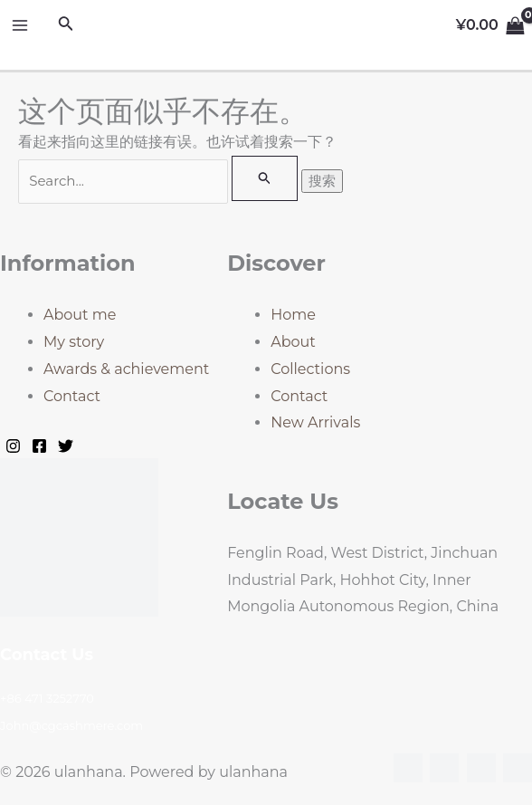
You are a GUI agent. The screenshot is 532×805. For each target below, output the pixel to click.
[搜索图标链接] (66, 25)
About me (80, 315)
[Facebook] (39, 446)
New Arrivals (315, 422)
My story (74, 342)
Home (293, 315)
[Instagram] (13, 446)
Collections (310, 369)
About (293, 342)
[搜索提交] (265, 178)
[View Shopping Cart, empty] (490, 25)
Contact (72, 396)
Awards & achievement (126, 369)
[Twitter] (66, 446)
